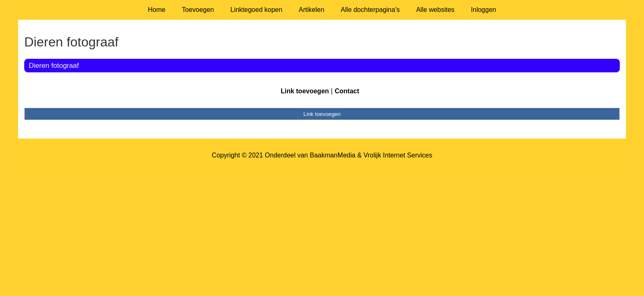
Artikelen (311, 10)
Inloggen (484, 10)
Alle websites (435, 10)
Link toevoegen (305, 91)
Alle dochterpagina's (370, 10)
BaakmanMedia (332, 155)
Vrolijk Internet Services (398, 155)
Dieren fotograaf (54, 66)
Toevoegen (198, 10)
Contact (347, 91)
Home (157, 10)
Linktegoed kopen (256, 10)
